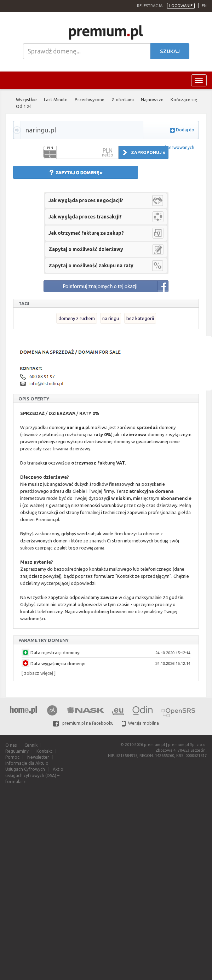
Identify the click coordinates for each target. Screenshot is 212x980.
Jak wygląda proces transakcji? (85, 217)
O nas (11, 745)
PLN (50, 148)
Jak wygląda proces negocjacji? (86, 200)
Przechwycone (90, 99)
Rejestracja (150, 6)
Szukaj (170, 51)
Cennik (31, 745)
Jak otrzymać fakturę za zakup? (86, 233)
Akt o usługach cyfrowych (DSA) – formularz (34, 775)
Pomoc (12, 757)
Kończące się (184, 99)
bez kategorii (140, 318)
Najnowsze (152, 99)
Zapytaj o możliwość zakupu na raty (91, 266)
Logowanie (181, 6)
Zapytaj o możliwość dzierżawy (86, 249)
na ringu (111, 318)
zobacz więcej (39, 673)
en (204, 6)
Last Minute (56, 99)
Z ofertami (123, 99)
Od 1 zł (23, 106)
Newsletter (38, 757)
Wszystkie (26, 99)
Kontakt (44, 751)
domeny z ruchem (77, 318)
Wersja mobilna (140, 723)
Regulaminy (17, 751)
